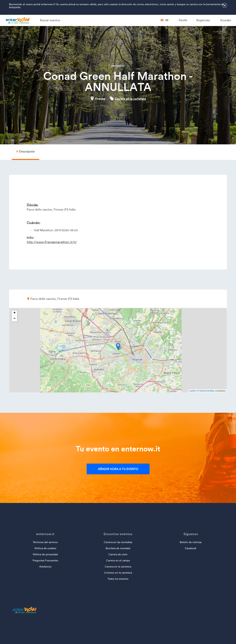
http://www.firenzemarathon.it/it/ (52, 242)
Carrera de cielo (118, 554)
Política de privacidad (45, 554)
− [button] (14, 319)
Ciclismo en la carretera (118, 573)
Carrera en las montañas (118, 542)
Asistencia (45, 567)
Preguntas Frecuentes (45, 561)
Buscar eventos (50, 20)
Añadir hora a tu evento (118, 469)
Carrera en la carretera (130, 99)
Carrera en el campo (118, 561)
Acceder (226, 20)
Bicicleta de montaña (118, 548)
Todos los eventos (118, 579)
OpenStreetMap (207, 391)
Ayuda (183, 20)
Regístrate (203, 20)
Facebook (191, 548)
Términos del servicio (45, 542)
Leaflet (192, 391)
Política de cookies (45, 548)
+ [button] (14, 313)
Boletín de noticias (191, 542)
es (164, 20)
